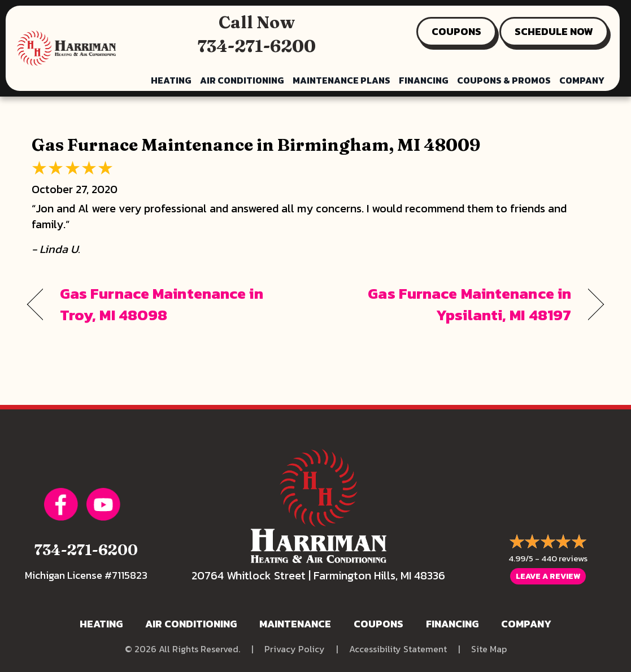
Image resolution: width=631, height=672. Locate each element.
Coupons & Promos (504, 80)
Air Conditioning (242, 80)
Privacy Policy (295, 649)
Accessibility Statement (398, 649)
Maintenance (295, 624)
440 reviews (564, 558)
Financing (424, 80)
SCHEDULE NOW (554, 31)
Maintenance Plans (341, 80)
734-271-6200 (257, 46)
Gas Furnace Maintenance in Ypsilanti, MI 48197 (452, 304)
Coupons (378, 624)
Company (582, 80)
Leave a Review (548, 576)
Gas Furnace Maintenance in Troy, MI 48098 (162, 304)
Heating (171, 80)
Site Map (489, 649)
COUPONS (456, 31)
